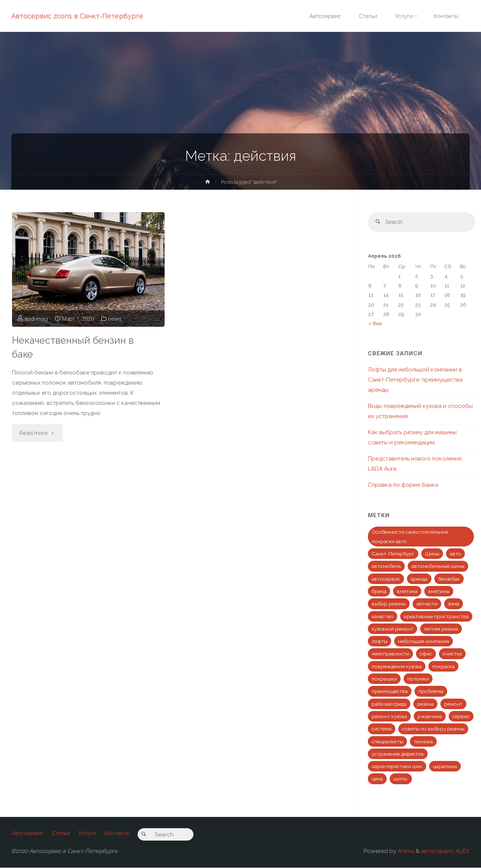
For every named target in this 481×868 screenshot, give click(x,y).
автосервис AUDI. (445, 851)
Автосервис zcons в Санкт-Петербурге (77, 16)
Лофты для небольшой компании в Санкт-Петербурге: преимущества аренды (415, 380)
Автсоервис (27, 833)
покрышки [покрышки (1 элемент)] (384, 679)
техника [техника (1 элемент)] (423, 741)
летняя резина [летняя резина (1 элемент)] (441, 629)
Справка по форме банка (403, 485)
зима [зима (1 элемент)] (454, 604)
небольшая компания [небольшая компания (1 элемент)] (424, 642)
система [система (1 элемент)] (382, 729)
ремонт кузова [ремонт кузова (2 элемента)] (389, 717)
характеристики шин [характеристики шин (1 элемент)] (397, 767)
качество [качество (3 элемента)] (383, 617)
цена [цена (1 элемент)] (377, 779)
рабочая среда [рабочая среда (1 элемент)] (389, 704)
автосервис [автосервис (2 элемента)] (386, 579)
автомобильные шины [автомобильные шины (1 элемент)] (438, 566)
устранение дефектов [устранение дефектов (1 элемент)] (398, 754)
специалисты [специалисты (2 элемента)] (387, 741)
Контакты (117, 833)
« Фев (375, 324)
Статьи (61, 833)
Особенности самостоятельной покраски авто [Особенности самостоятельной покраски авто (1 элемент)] (410, 537)
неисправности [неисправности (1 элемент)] (390, 654)
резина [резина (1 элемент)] (425, 704)
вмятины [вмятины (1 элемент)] (439, 592)
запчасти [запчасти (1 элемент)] (427, 604)
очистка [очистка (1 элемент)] (452, 654)
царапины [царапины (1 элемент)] (445, 767)
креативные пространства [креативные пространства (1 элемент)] (436, 617)
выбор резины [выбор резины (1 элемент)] (389, 604)
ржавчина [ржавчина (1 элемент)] (430, 717)
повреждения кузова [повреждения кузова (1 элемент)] (397, 667)
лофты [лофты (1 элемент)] (380, 642)
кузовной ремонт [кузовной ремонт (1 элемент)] (393, 629)
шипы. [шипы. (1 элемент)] (401, 779)
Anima (405, 851)
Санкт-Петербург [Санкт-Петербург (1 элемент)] (393, 554)
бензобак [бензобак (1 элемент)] (449, 579)
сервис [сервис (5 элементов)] (461, 717)
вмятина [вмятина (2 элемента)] (407, 592)
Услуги (87, 833)
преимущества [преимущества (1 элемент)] (390, 691)
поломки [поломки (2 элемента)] (418, 679)
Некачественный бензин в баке (75, 347)
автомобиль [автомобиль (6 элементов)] (386, 566)
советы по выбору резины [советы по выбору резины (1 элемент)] (433, 729)
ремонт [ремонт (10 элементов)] (453, 704)
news (116, 319)
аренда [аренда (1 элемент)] (419, 579)
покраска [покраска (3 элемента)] (443, 667)
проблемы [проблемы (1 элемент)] (431, 691)
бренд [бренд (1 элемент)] (379, 592)
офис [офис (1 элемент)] (426, 654)
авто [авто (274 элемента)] (455, 554)
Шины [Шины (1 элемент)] (432, 554)
